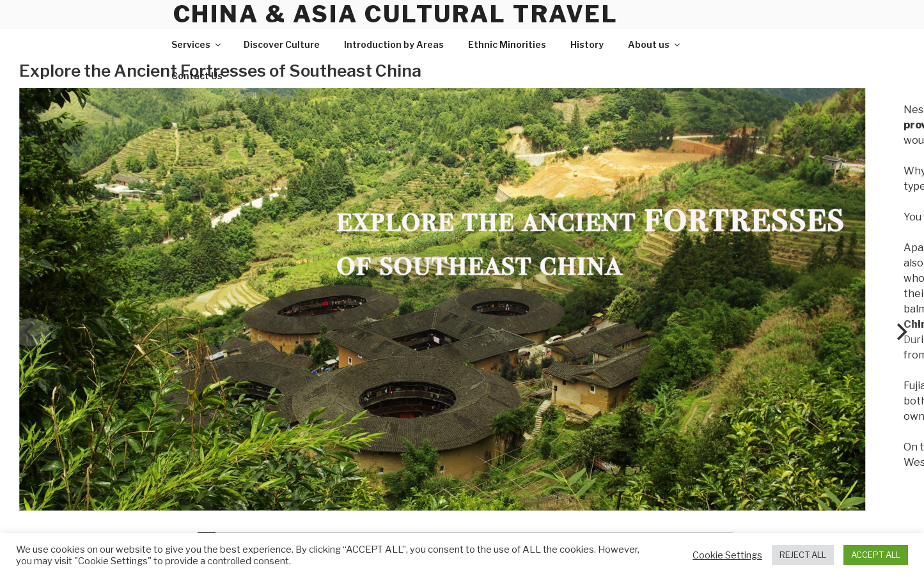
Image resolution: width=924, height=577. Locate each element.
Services (197, 44)
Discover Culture (282, 44)
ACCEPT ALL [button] (876, 555)
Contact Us (197, 76)
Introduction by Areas (394, 44)
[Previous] (30, 332)
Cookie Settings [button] (727, 555)
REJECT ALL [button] (803, 555)
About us (655, 44)
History (587, 44)
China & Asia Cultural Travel (396, 14)
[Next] (900, 332)
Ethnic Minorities (507, 44)
